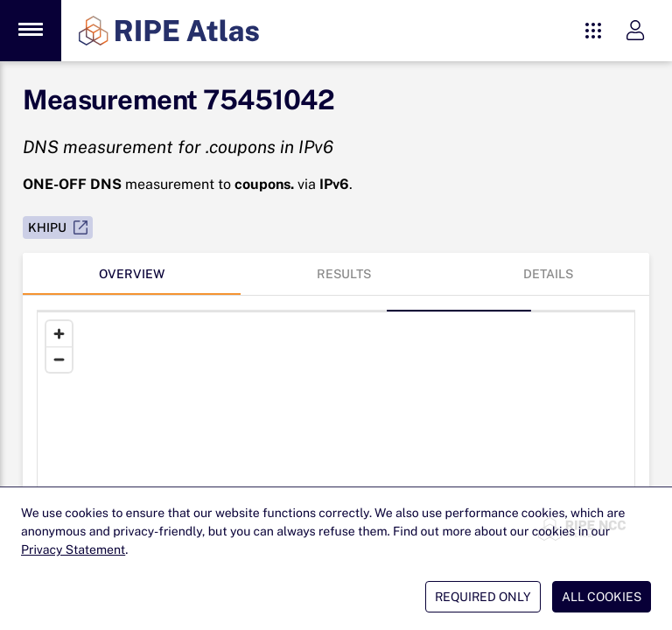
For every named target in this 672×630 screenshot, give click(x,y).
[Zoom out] (59, 359)
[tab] (132, 274)
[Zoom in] (59, 334)
